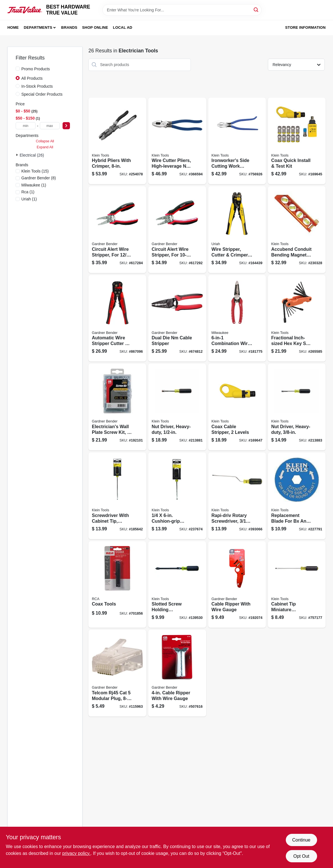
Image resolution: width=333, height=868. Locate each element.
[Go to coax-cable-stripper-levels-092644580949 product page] (237, 407)
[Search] (256, 10)
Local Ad (123, 27)
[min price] (26, 126)
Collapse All (45, 141)
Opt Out (301, 856)
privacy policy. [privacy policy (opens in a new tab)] (76, 853)
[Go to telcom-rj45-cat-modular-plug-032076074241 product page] (117, 673)
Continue (301, 840)
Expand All (45, 147)
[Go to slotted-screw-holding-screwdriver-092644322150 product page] (177, 585)
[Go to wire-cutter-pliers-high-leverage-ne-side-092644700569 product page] (177, 141)
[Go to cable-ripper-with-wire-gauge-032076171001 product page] (177, 673)
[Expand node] (18, 155)
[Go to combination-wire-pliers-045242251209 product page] (237, 318)
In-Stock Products (37, 86)
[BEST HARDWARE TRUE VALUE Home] (25, 10)
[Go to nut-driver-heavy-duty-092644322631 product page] (297, 407)
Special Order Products (42, 94)
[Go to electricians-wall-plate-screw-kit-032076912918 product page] (117, 407)
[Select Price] (66, 126)
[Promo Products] (18, 69)
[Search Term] (182, 10)
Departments (38, 27)
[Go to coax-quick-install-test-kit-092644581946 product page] (297, 141)
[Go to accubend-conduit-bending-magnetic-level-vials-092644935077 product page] (297, 230)
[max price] (50, 126)
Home (13, 27)
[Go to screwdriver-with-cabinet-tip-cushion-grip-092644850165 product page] (117, 496)
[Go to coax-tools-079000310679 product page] (117, 585)
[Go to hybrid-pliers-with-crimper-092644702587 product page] (117, 141)
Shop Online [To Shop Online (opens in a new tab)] (95, 27)
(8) (39, 178)
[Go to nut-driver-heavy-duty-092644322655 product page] (177, 407)
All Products (32, 78)
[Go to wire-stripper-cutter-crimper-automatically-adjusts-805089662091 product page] (237, 230)
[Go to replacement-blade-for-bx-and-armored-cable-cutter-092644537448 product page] (297, 496)
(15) (35, 171)
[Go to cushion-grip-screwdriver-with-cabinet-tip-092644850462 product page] (177, 496)
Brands (69, 27)
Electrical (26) (32, 155)
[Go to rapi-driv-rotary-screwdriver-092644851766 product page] (237, 496)
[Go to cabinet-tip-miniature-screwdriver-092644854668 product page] (297, 585)
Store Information (305, 27)
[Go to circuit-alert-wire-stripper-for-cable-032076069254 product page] (117, 230)
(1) (34, 185)
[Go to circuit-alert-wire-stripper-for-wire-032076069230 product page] (177, 230)
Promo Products (36, 69)
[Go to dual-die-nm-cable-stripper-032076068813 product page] (177, 318)
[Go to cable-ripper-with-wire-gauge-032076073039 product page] (237, 585)
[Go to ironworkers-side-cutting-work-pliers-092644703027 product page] (237, 141)
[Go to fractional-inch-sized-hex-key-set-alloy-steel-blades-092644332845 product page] (297, 318)
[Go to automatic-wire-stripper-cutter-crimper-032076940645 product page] (117, 318)
